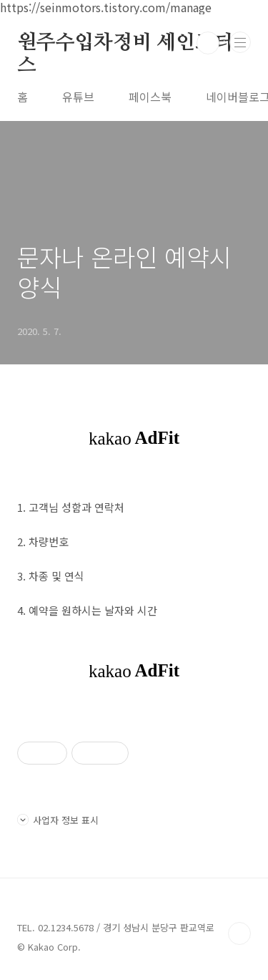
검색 (208, 43)
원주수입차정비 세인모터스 (125, 44)
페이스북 (150, 97)
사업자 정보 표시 (58, 820)
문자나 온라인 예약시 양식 (124, 272)
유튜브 (78, 97)
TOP (239, 933)
